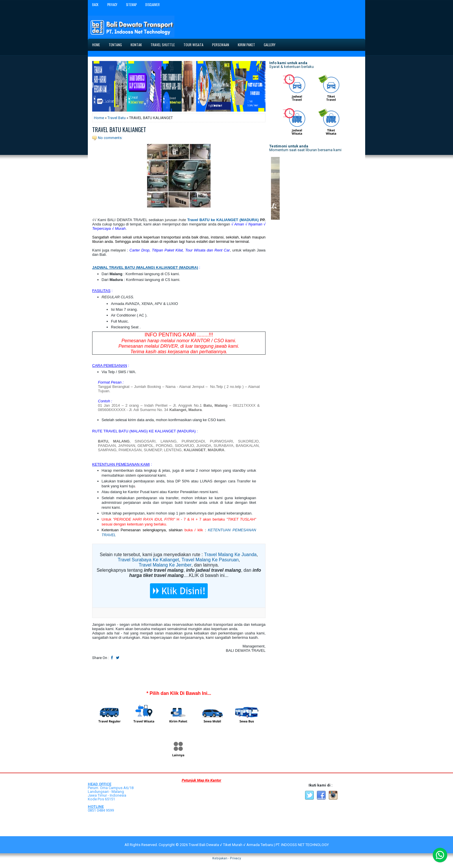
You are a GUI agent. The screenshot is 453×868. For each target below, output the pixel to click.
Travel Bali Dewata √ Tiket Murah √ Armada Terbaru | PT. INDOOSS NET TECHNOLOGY (259, 845)
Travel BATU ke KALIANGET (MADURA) (223, 220)
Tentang (115, 45)
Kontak (136, 45)
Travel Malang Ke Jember (165, 565)
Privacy (112, 5)
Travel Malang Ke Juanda (230, 555)
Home (96, 45)
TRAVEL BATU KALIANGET (119, 129)
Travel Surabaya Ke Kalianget (148, 560)
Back (95, 5)
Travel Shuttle (163, 45)
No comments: (110, 138)
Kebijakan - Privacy (227, 858)
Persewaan (221, 45)
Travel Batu (117, 118)
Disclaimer (153, 5)
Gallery (270, 45)
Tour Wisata (193, 45)
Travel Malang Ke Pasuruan (210, 560)
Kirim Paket (246, 45)
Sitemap (131, 5)
